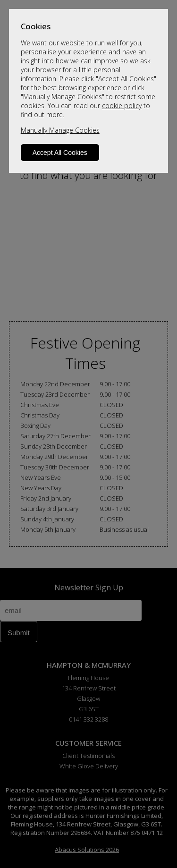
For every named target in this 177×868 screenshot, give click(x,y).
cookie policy (122, 106)
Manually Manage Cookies (60, 130)
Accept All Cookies (60, 153)
